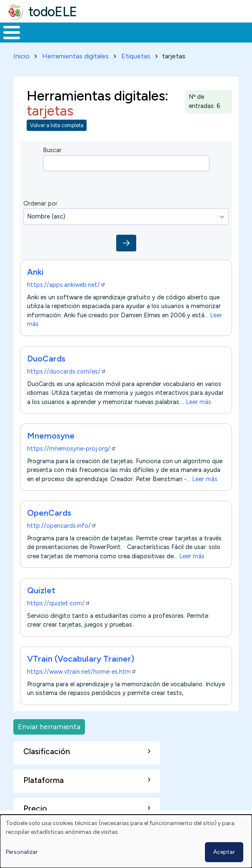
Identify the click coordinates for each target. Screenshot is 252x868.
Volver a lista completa (57, 125)
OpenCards (49, 513)
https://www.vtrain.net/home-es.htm (82, 672)
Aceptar (224, 852)
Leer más (198, 401)
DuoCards (46, 359)
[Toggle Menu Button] (12, 33)
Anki (35, 272)
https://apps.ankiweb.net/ (66, 285)
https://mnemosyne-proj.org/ (72, 449)
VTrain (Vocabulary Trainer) (81, 659)
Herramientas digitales (75, 56)
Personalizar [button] (22, 852)
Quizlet (41, 590)
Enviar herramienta (49, 726)
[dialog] (126, 841)
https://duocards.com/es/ (67, 371)
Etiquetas (136, 56)
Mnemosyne (51, 436)
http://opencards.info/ (62, 526)
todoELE (53, 12)
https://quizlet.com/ (59, 603)
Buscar (52, 150)
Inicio (21, 56)
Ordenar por (40, 203)
